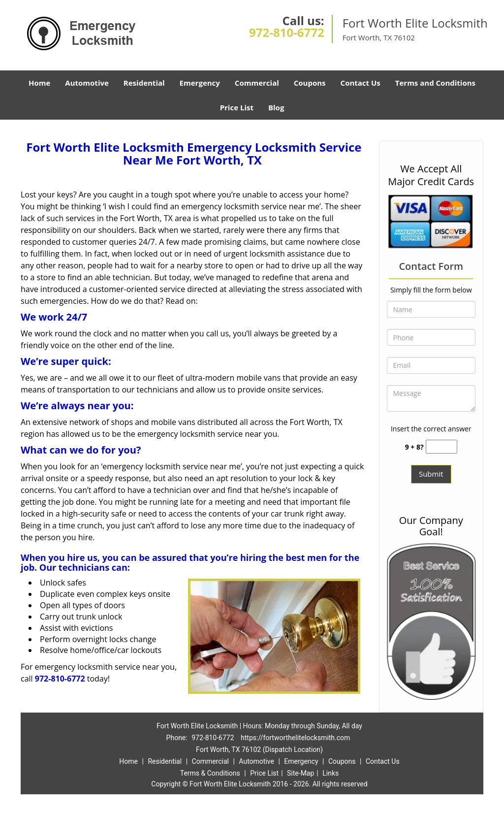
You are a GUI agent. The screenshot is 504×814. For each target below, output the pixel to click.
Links (331, 773)
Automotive (87, 83)
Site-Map (300, 773)
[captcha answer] (441, 447)
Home (39, 83)
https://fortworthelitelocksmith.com (295, 738)
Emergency (200, 83)
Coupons (310, 83)
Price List (237, 107)
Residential (144, 83)
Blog (276, 107)
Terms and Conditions (435, 83)
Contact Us (361, 83)
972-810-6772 (287, 32)
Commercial (257, 83)
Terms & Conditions (210, 773)
